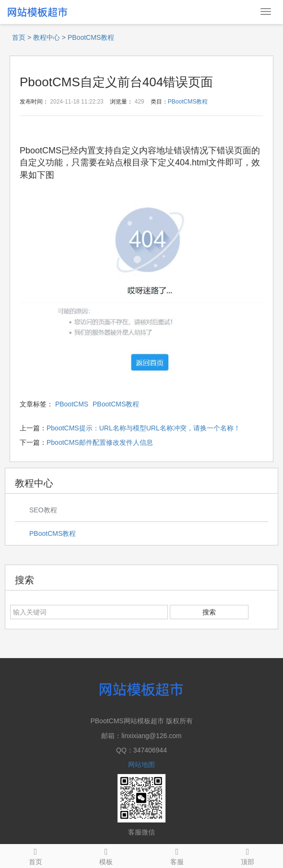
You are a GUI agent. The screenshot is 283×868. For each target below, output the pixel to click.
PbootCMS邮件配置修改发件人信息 (100, 442)
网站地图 (141, 764)
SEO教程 (43, 510)
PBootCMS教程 (91, 37)
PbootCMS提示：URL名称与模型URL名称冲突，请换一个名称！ (143, 428)
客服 (177, 855)
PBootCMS (72, 404)
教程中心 (47, 37)
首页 (19, 37)
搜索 (209, 612)
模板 (106, 855)
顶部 (248, 855)
